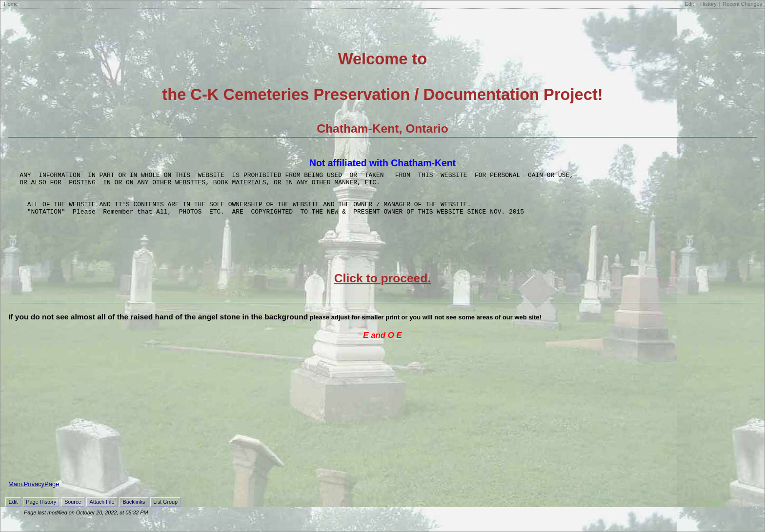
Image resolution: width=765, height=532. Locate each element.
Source (73, 511)
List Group (165, 511)
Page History (41, 511)
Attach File (102, 511)
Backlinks (134, 511)
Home (11, 4)
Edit (690, 4)
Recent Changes (743, 4)
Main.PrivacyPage (34, 493)
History (708, 4)
